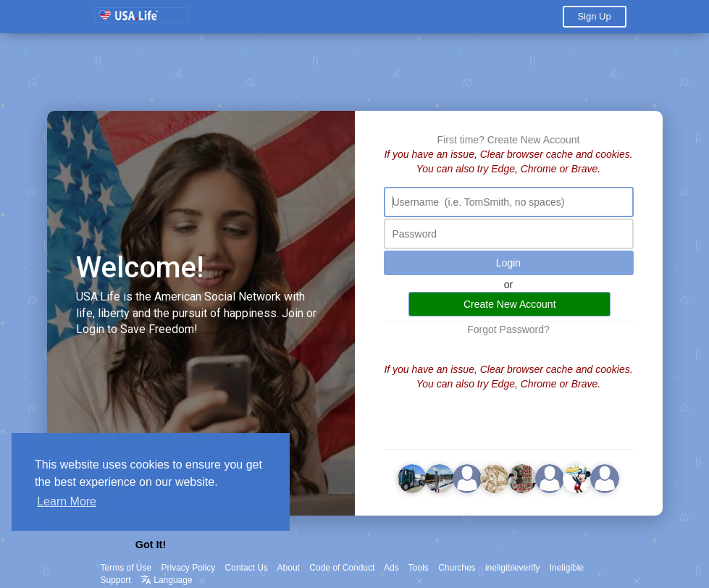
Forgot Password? (508, 329)
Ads (391, 568)
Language (167, 580)
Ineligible (567, 568)
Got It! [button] (151, 545)
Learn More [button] (67, 501)
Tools (419, 568)
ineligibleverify (512, 568)
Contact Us (247, 568)
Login (508, 263)
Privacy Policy (189, 568)
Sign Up (594, 16)
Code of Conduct (342, 568)
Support (116, 580)
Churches (457, 568)
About (289, 568)
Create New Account (534, 140)
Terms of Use (126, 568)
